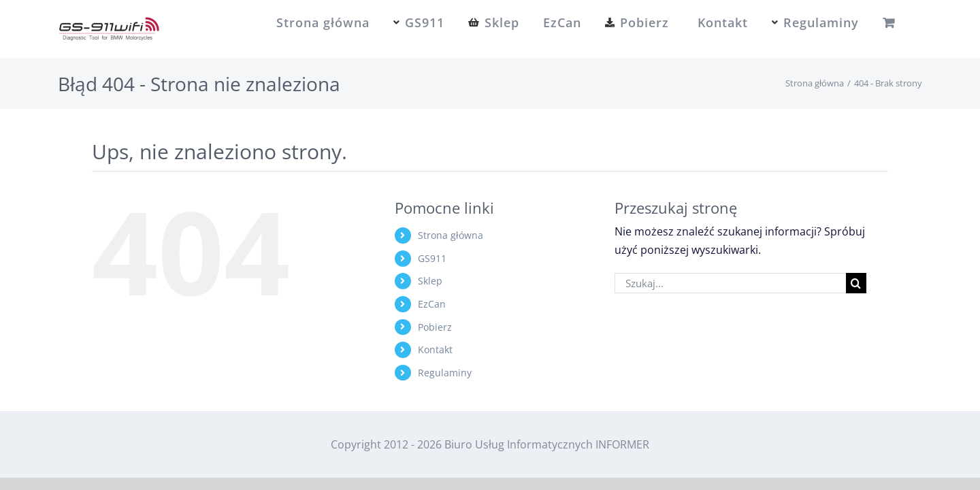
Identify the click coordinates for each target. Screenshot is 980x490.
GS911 (432, 258)
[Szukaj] (856, 283)
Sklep (430, 281)
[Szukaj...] (730, 283)
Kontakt (435, 349)
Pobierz (435, 327)
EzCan (432, 304)
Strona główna (451, 235)
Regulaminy (445, 373)
